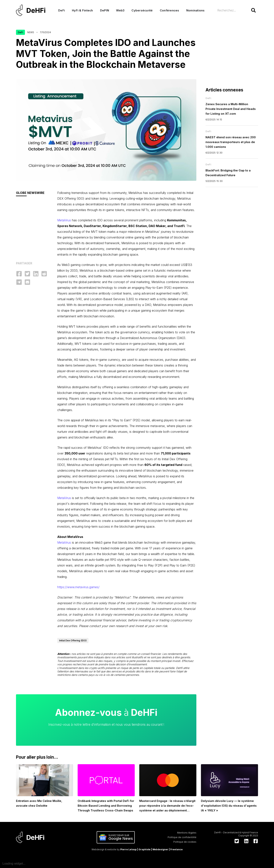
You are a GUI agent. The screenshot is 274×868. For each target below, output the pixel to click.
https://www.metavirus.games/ (78, 587)
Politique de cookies (185, 842)
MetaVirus (64, 220)
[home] (33, 10)
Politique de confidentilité (182, 837)
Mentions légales (187, 833)
